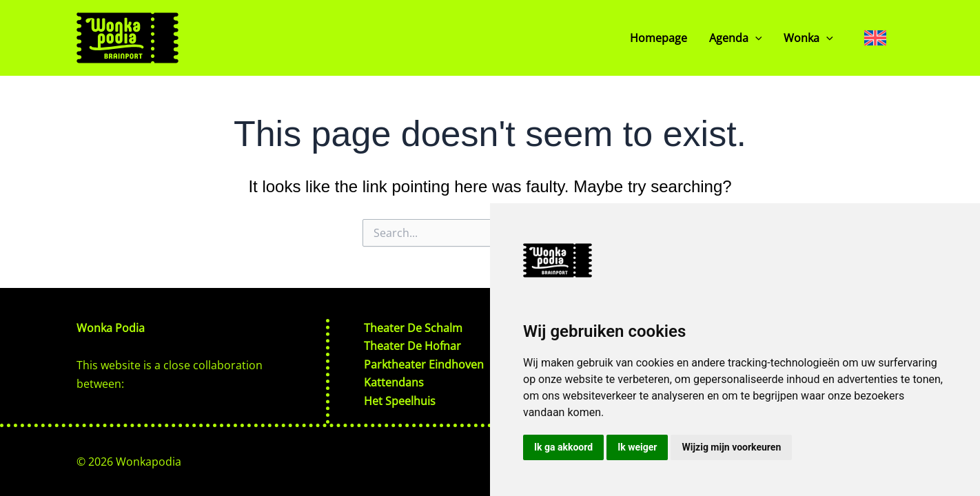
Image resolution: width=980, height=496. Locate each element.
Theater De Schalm (413, 328)
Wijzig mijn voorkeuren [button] (731, 447)
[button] (755, 38)
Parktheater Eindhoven (424, 364)
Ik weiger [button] (637, 447)
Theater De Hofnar (412, 346)
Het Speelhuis (400, 401)
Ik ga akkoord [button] (563, 447)
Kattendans (394, 382)
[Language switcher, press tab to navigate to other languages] (875, 38)
